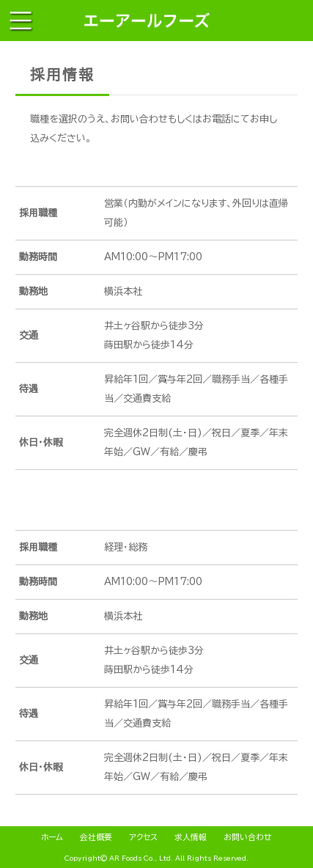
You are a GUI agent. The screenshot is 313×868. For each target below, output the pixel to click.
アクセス (143, 837)
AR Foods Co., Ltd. (141, 858)
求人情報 (191, 837)
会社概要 (96, 837)
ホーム (52, 837)
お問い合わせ (248, 837)
